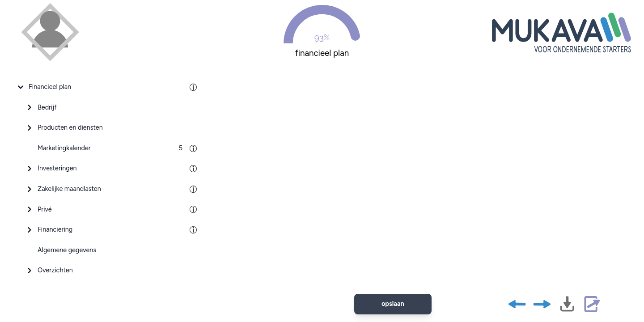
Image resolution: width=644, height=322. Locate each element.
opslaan (393, 304)
